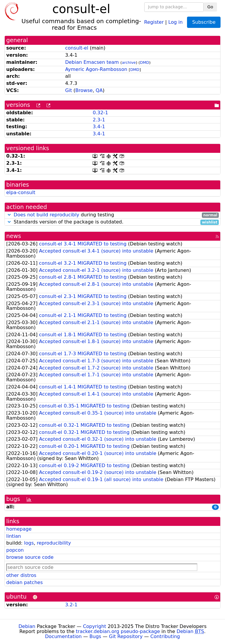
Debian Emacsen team (92, 62)
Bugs (95, 636)
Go (210, 7)
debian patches (24, 582)
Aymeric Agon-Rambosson (96, 69)
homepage (19, 529)
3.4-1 (99, 127)
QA (99, 90)
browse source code (30, 557)
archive (129, 62)
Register (154, 22)
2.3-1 (99, 120)
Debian (27, 626)
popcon (15, 550)
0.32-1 (100, 113)
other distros (21, 575)
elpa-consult (21, 192)
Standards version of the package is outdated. (113, 222)
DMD (145, 62)
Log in (175, 22)
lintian (14, 536)
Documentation (63, 636)
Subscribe (204, 22)
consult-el (77, 48)
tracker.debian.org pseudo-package (118, 631)
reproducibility (54, 543)
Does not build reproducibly (46, 215)
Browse (84, 90)
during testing (113, 215)
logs (29, 543)
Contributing (165, 636)
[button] (9, 215)
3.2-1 (71, 605)
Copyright (94, 626)
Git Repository (126, 636)
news (14, 236)
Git (68, 90)
